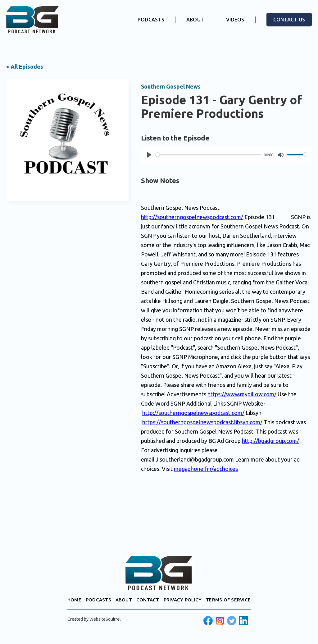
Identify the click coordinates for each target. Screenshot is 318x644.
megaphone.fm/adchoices (206, 469)
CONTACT (148, 600)
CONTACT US (289, 20)
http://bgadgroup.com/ (270, 441)
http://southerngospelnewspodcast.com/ (192, 217)
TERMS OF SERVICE (228, 600)
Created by (94, 619)
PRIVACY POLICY (183, 600)
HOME (74, 600)
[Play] (149, 155)
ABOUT (195, 20)
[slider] (209, 155)
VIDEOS (235, 20)
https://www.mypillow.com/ (242, 394)
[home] (32, 20)
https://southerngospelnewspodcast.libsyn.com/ (202, 422)
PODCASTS (151, 20)
